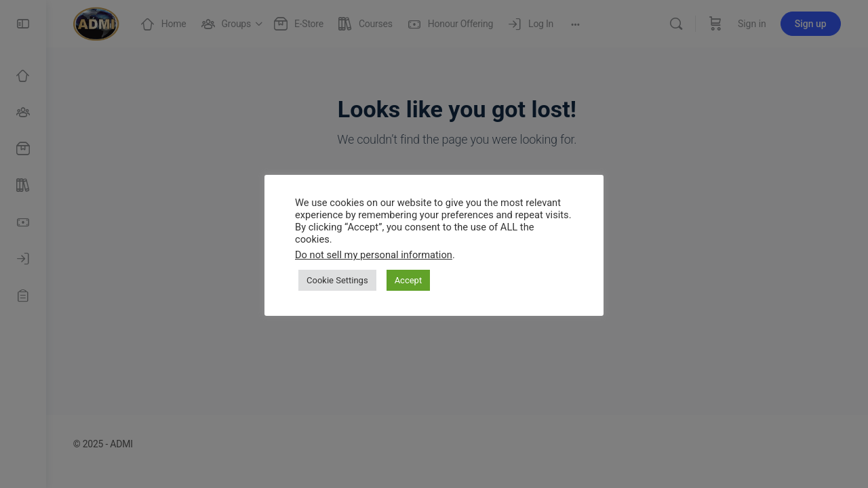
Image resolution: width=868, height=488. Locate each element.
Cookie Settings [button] (337, 280)
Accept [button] (409, 280)
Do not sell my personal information (374, 255)
